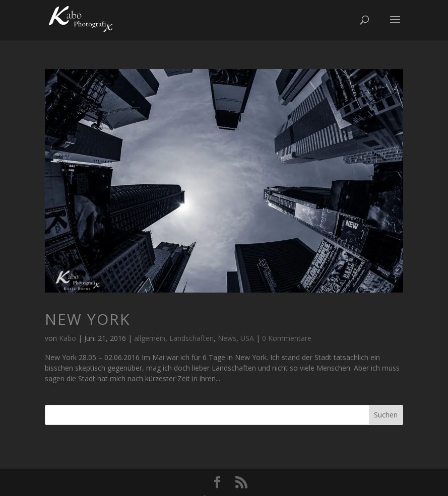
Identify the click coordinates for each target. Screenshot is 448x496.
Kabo (68, 338)
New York (87, 319)
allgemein (150, 338)
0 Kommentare (287, 338)
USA (247, 338)
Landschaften (191, 338)
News (227, 338)
